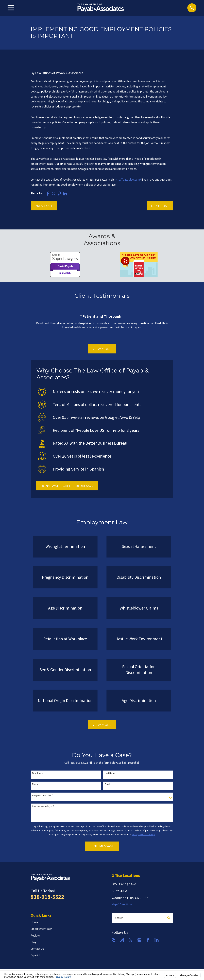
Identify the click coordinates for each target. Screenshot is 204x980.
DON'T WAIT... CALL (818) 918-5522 (67, 486)
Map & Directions (122, 904)
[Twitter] (131, 940)
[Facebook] (148, 940)
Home (34, 922)
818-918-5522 (47, 897)
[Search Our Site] (169, 918)
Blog (33, 942)
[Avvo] (122, 940)
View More (102, 349)
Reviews (36, 936)
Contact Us (37, 949)
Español (35, 955)
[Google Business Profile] (139, 940)
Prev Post (44, 206)
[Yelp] (114, 940)
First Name (38, 773)
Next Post (160, 206)
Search (119, 918)
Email (107, 784)
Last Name (110, 773)
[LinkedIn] (157, 940)
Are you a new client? (43, 795)
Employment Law (41, 929)
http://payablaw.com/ (128, 180)
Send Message (102, 846)
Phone (35, 784)
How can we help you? (43, 806)
